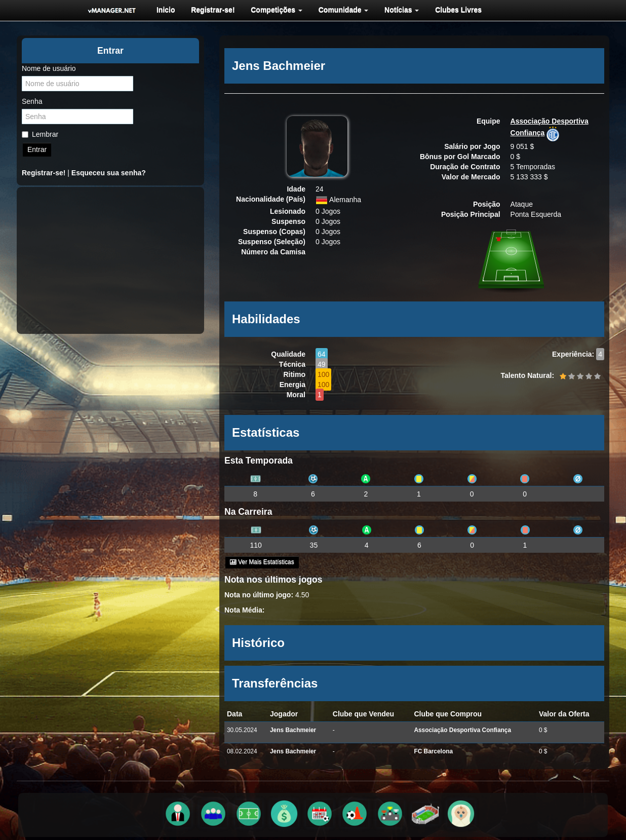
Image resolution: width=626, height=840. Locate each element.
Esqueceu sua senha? (109, 173)
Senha (32, 101)
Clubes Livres (453, 10)
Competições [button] (274, 10)
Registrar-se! (211, 10)
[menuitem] (165, 10)
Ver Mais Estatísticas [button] (262, 562)
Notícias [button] (398, 10)
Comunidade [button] (340, 10)
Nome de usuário (49, 68)
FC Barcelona (433, 751)
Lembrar (40, 134)
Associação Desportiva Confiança (462, 730)
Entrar (37, 149)
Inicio (165, 10)
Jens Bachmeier (293, 730)
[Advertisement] (110, 260)
